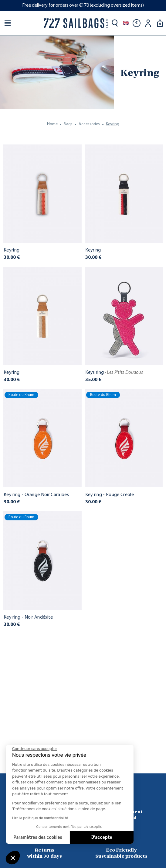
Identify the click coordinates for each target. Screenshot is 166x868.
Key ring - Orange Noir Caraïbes (36, 495)
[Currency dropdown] (137, 23)
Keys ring (114, 373)
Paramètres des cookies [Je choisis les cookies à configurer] (38, 837)
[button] (13, 858)
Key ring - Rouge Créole (110, 495)
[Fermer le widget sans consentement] (35, 749)
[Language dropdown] (126, 23)
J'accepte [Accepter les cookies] (102, 837)
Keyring (12, 250)
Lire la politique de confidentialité (40, 818)
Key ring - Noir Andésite (28, 617)
